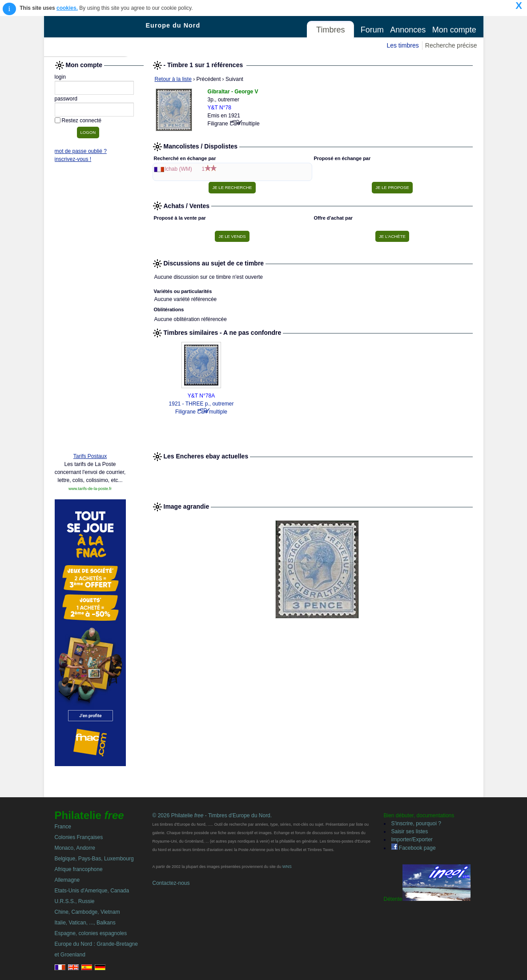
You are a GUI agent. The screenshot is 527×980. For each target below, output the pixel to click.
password (66, 99)
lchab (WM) (179, 169)
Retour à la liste (173, 79)
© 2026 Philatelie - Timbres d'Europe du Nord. (212, 815)
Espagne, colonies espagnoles (91, 933)
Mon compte (454, 30)
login (60, 77)
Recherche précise (451, 45)
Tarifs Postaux (90, 456)
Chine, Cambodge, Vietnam (87, 912)
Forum (372, 30)
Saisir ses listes (410, 831)
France (63, 827)
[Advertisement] (90, 310)
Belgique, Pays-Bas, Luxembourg (94, 859)
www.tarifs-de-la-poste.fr (90, 489)
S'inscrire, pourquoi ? (416, 823)
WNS (287, 867)
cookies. (67, 8)
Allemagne (67, 880)
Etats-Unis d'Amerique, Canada (92, 891)
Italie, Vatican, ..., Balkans (85, 923)
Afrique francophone (79, 869)
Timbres (330, 30)
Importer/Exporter (412, 839)
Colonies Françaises (79, 837)
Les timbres (402, 45)
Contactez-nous (171, 883)
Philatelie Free (95, 36)
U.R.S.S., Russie (75, 901)
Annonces (408, 30)
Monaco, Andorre (75, 848)
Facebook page (414, 848)
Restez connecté (82, 120)
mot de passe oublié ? (81, 151)
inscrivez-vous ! (73, 159)
